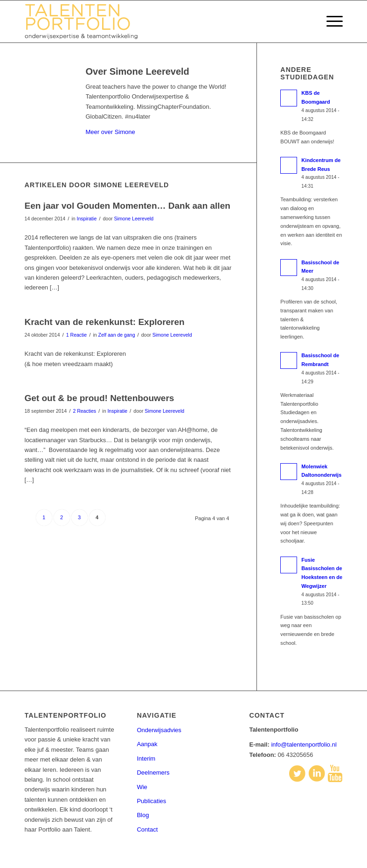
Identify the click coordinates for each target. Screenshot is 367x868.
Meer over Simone (111, 132)
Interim (146, 759)
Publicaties (151, 801)
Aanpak (147, 744)
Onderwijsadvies (159, 730)
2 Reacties (84, 411)
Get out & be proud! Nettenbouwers (100, 398)
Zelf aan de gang (117, 335)
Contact (147, 829)
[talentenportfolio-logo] (87, 21)
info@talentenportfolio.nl (304, 745)
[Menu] (330, 21)
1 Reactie (76, 335)
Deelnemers (153, 773)
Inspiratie (87, 219)
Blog (143, 815)
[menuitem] (330, 21)
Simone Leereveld (134, 219)
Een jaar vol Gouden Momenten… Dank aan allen (128, 206)
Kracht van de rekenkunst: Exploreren (105, 322)
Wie (142, 787)
